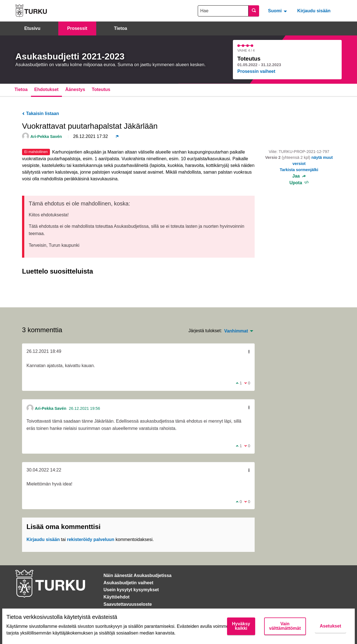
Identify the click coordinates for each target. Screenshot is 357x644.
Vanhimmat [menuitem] (236, 331)
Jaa (299, 176)
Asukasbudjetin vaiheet (128, 583)
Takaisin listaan (40, 113)
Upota (299, 183)
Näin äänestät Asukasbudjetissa (138, 575)
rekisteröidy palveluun (91, 539)
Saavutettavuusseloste (128, 604)
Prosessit (77, 28)
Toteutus (101, 89)
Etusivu (32, 28)
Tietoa (121, 28)
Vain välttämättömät (285, 626)
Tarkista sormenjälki (299, 170)
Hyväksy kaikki (241, 626)
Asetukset (331, 626)
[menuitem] (278, 11)
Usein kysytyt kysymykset (131, 590)
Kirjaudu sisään (314, 11)
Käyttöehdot (116, 597)
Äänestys (75, 89)
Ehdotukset (46, 89)
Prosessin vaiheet (256, 71)
